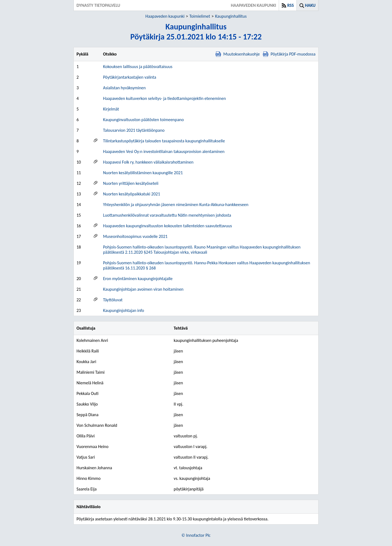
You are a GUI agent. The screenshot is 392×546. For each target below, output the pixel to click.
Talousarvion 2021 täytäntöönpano (134, 130)
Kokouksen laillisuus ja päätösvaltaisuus (138, 67)
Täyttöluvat (113, 300)
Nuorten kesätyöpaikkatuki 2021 (131, 194)
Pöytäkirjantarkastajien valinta (129, 77)
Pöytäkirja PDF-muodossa (289, 54)
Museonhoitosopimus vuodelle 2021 (135, 236)
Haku (310, 5)
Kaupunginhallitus (231, 16)
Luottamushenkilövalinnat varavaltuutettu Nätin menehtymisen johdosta (167, 215)
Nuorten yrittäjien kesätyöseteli (131, 183)
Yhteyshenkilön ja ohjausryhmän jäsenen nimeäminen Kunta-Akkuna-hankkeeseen (176, 205)
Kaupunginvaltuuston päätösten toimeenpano (143, 120)
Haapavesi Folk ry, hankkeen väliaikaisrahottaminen (148, 162)
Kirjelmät (111, 109)
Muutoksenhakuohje (238, 54)
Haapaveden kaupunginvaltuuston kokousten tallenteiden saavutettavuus (167, 226)
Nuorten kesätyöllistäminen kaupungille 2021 (143, 173)
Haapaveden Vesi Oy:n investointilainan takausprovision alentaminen (164, 151)
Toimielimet (200, 16)
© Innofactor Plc (196, 535)
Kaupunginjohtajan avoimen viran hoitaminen (143, 289)
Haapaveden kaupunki (165, 16)
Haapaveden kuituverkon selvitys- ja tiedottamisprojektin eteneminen (164, 98)
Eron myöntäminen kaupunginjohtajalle (138, 279)
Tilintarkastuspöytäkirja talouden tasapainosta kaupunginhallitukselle (164, 141)
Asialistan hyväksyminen (124, 88)
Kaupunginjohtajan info (123, 310)
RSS (290, 5)
